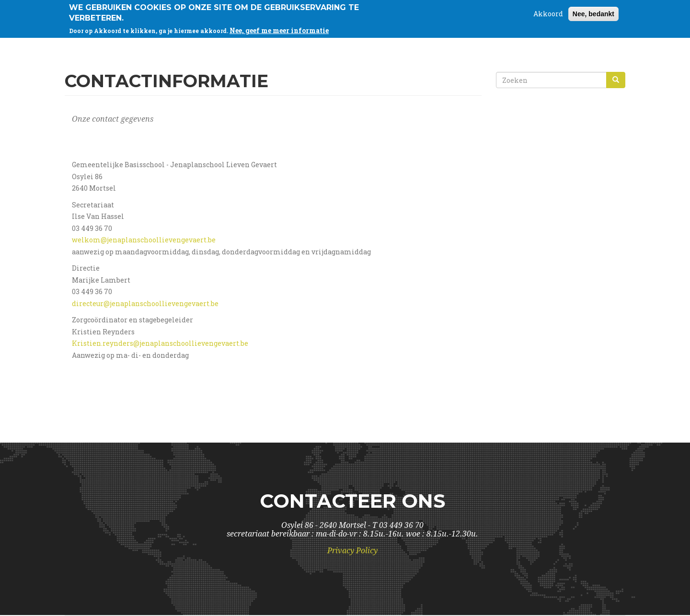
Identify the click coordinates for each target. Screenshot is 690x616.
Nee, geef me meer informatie (279, 28)
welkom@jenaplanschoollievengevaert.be (144, 240)
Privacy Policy (352, 551)
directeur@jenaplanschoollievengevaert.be (145, 303)
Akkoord (548, 11)
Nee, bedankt (593, 11)
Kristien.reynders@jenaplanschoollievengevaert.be (160, 343)
